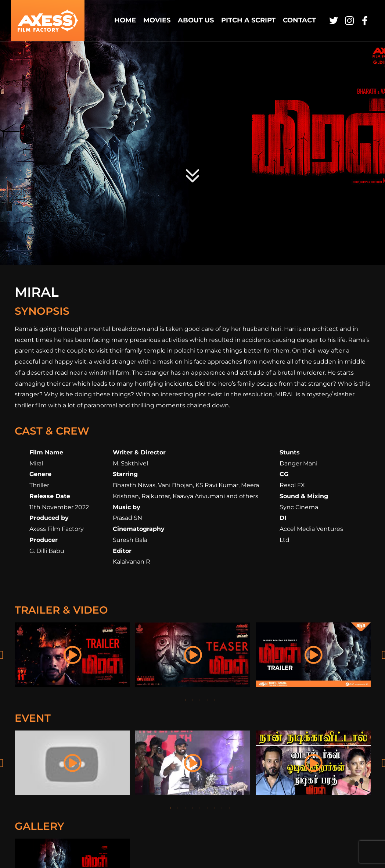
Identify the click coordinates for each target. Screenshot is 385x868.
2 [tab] (192, 700)
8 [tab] (222, 808)
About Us (196, 20)
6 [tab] (207, 808)
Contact (299, 20)
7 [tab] (215, 808)
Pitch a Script (248, 20)
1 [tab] (185, 700)
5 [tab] (215, 700)
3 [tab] (200, 700)
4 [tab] (207, 700)
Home (125, 20)
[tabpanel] (72, 655)
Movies (157, 20)
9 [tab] (229, 808)
